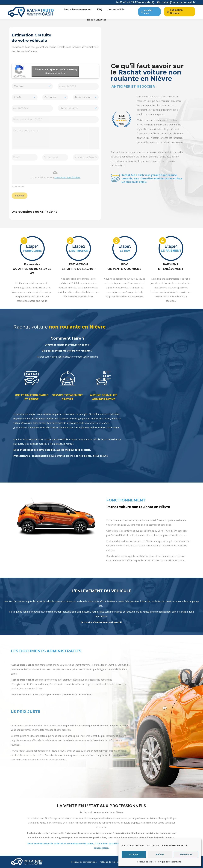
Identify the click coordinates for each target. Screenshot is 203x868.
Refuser (160, 854)
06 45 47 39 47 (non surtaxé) (135, 2)
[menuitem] (78, 10)
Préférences (186, 854)
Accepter (134, 854)
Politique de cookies (146, 862)
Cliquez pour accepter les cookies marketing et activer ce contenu (55, 71)
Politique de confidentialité (169, 862)
